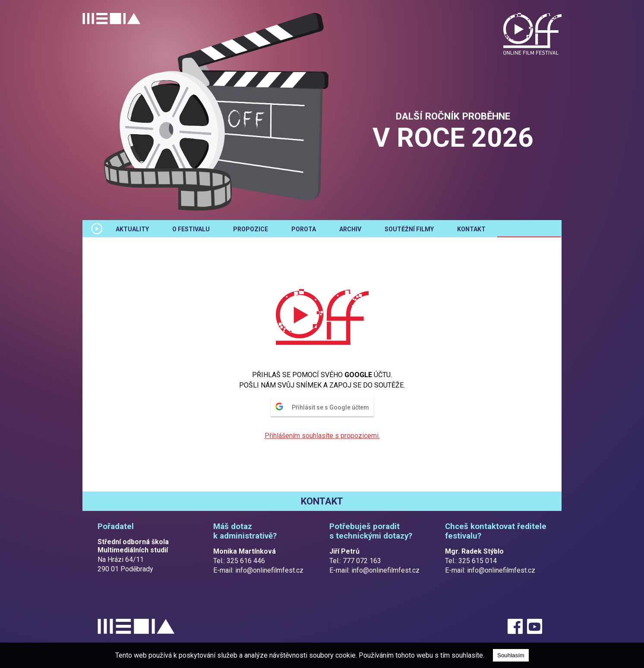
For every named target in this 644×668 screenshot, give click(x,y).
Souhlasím (511, 655)
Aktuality (132, 229)
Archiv (350, 229)
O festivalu (191, 229)
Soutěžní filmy (409, 229)
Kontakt (471, 229)
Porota (304, 229)
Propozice (251, 229)
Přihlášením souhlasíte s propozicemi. (322, 436)
